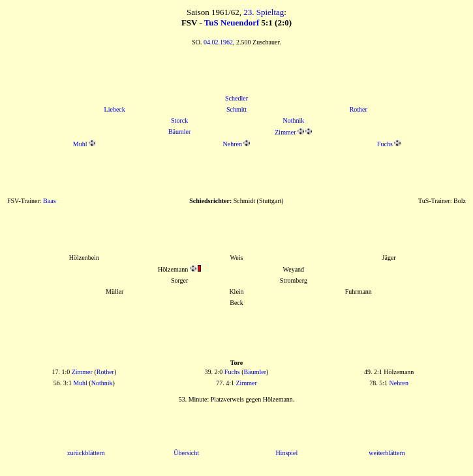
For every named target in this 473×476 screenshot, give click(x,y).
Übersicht (186, 453)
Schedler (236, 98)
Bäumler (179, 132)
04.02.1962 (218, 42)
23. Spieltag (264, 12)
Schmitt (236, 109)
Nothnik (293, 120)
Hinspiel (286, 453)
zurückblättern (86, 453)
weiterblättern (387, 453)
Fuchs (385, 144)
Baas (49, 201)
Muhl (80, 144)
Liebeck (115, 109)
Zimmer (285, 132)
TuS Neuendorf (232, 23)
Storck (179, 120)
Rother (359, 109)
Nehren (233, 144)
